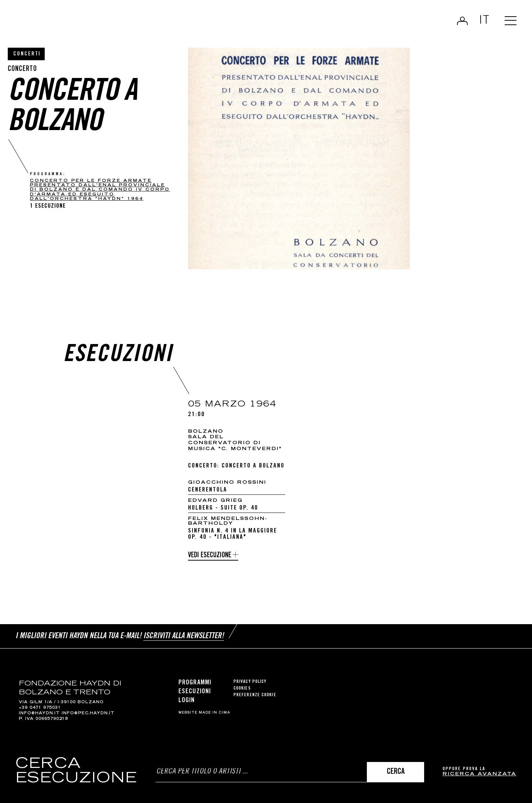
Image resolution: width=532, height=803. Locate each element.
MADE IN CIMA (214, 713)
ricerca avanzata (480, 774)
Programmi (195, 683)
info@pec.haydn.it (88, 714)
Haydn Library (77, 24)
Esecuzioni (195, 692)
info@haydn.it (39, 714)
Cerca (396, 772)
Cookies (242, 689)
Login (462, 21)
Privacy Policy (250, 682)
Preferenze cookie (255, 695)
